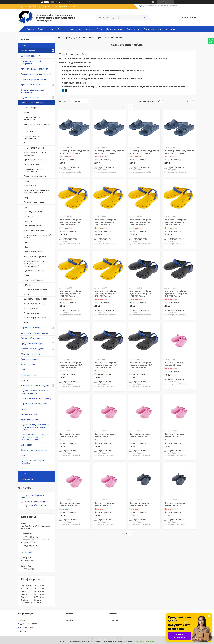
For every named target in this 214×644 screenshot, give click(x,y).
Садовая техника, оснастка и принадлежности (35, 392)
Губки (26, 207)
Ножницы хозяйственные (35, 289)
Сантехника (26, 445)
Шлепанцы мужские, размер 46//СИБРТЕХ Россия (179, 152)
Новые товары (28, 364)
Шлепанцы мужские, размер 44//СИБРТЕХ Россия (109, 152)
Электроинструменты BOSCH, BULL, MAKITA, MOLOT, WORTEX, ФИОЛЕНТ (35, 437)
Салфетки (28, 216)
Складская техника (30, 359)
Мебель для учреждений (32, 349)
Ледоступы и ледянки (34, 280)
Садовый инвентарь (30, 98)
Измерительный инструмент (34, 79)
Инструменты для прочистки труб (37, 125)
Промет (61, 29)
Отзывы (69, 620)
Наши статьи (75, 29)
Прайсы (114, 620)
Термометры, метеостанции (37, 318)
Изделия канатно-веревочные (32, 118)
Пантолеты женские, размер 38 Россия (105, 435)
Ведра (27, 197)
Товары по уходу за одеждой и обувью (37, 236)
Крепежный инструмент (32, 85)
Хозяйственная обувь (34, 230)
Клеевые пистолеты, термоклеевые (33, 170)
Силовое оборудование (32, 338)
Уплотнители (30, 186)
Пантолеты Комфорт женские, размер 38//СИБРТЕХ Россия (176, 222)
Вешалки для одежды (34, 202)
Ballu (23, 455)
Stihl (23, 370)
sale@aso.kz (27, 552)
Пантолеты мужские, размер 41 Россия (175, 504)
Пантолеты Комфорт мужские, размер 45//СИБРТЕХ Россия (141, 365)
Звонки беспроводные (34, 304)
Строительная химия (31, 328)
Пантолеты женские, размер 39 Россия (140, 435)
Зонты (27, 294)
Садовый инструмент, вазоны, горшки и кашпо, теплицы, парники (35, 427)
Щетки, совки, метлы (34, 252)
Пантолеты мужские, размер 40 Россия (140, 504)
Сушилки (28, 221)
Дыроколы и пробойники (35, 299)
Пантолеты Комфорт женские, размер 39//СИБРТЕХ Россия (70, 294)
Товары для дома (29, 414)
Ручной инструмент (30, 419)
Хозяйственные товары (32, 103)
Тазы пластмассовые (34, 226)
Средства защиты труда (32, 343)
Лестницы (28, 131)
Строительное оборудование (35, 404)
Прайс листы (27, 479)
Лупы (26, 143)
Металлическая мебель (32, 354)
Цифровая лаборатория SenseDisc (32, 462)
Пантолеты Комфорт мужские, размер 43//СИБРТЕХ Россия (71, 365)
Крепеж (25, 409)
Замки (27, 112)
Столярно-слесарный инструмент (31, 62)
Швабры (28, 247)
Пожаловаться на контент (144, 641)
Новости (89, 29)
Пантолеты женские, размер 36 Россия (175, 364)
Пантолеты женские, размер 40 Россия (175, 435)
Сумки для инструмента (35, 176)
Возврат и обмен (28, 627)
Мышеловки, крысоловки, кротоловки (36, 154)
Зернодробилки (31, 308)
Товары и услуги (46, 29)
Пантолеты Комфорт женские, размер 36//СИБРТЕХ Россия (105, 222)
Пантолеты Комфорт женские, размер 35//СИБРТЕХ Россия (70, 222)
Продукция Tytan (29, 375)
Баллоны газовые (32, 313)
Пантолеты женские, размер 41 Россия (70, 504)
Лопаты (27, 285)
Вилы (26, 275)
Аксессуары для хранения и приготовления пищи (36, 192)
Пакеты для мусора (33, 212)
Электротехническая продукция (36, 385)
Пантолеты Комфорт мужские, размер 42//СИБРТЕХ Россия (176, 294)
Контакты (170, 29)
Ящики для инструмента (35, 256)
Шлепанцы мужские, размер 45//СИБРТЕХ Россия (144, 152)
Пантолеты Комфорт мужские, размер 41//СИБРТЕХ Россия (141, 294)
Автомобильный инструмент (34, 69)
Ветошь (27, 322)
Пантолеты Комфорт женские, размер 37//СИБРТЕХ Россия (140, 222)
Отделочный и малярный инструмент (33, 91)
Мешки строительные (34, 148)
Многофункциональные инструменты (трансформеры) (35, 264)
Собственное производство (34, 450)
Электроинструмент (30, 56)
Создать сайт (61, 2)
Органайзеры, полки (33, 160)
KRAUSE (25, 380)
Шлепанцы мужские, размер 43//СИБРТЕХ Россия (74, 152)
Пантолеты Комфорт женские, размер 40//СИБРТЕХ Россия (105, 294)
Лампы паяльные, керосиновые (32, 137)
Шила (26, 242)
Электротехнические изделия (35, 333)
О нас (100, 29)
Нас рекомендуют (115, 29)
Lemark (24, 468)
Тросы (27, 181)
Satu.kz (119, 639)
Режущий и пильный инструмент (36, 74)
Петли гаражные (31, 164)
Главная (30, 29)
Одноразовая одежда (34, 271)
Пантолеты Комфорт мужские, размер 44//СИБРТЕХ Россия (106, 365)
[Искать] (145, 18)
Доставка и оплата (153, 29)
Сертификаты (133, 29)
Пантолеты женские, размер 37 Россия (70, 435)
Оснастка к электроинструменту (36, 398)
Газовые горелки (32, 108)
